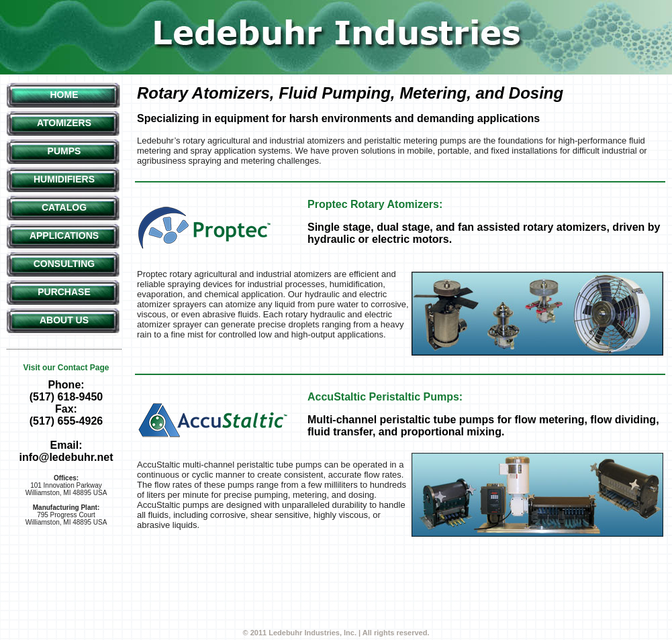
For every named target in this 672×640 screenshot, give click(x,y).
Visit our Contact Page (66, 368)
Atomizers (64, 123)
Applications (64, 235)
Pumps (64, 151)
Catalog (64, 207)
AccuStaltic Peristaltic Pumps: (385, 397)
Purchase (64, 292)
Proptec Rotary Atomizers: (375, 204)
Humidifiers (64, 179)
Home (64, 95)
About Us (64, 320)
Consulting (64, 264)
